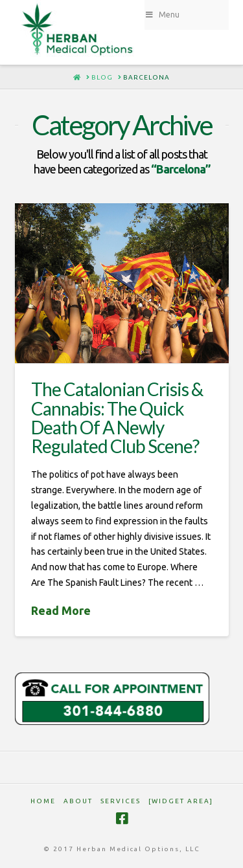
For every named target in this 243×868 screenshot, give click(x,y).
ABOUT (78, 801)
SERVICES (121, 801)
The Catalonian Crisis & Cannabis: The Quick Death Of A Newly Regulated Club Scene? (117, 417)
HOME (43, 801)
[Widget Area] (181, 801)
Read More (61, 610)
